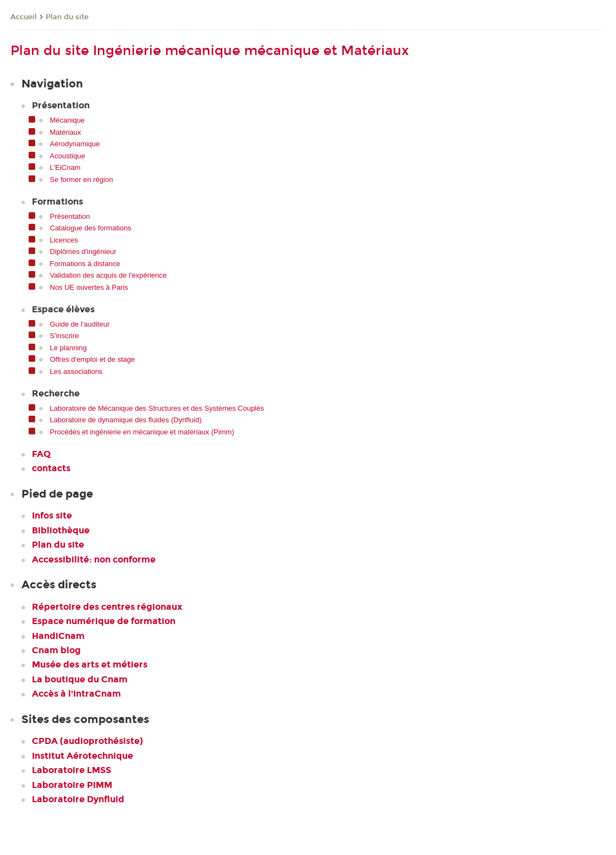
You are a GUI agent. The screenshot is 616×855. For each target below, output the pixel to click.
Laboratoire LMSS (71, 770)
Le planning (68, 348)
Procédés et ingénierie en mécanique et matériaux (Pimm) (142, 432)
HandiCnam (58, 636)
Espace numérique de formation (104, 621)
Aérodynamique (75, 144)
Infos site (52, 515)
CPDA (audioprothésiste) (87, 741)
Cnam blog (56, 650)
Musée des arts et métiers (90, 664)
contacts (51, 468)
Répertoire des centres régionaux (107, 607)
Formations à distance (85, 264)
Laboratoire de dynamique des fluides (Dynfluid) (126, 420)
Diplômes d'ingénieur (83, 252)
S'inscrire (65, 336)
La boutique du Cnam (80, 679)
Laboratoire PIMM (72, 785)
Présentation (70, 216)
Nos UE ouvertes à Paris (89, 287)
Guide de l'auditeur (80, 324)
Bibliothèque (61, 530)
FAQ (41, 454)
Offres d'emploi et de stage (93, 359)
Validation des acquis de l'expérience (109, 275)
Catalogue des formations (91, 228)
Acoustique (68, 156)
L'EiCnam (65, 167)
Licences (64, 240)
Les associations (76, 371)
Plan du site (67, 17)
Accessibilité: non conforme (94, 559)
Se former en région (82, 180)
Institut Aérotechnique (82, 756)
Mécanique (68, 120)
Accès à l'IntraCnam (76, 694)
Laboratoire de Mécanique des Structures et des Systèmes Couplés (157, 408)
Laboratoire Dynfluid (78, 799)
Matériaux (66, 132)
